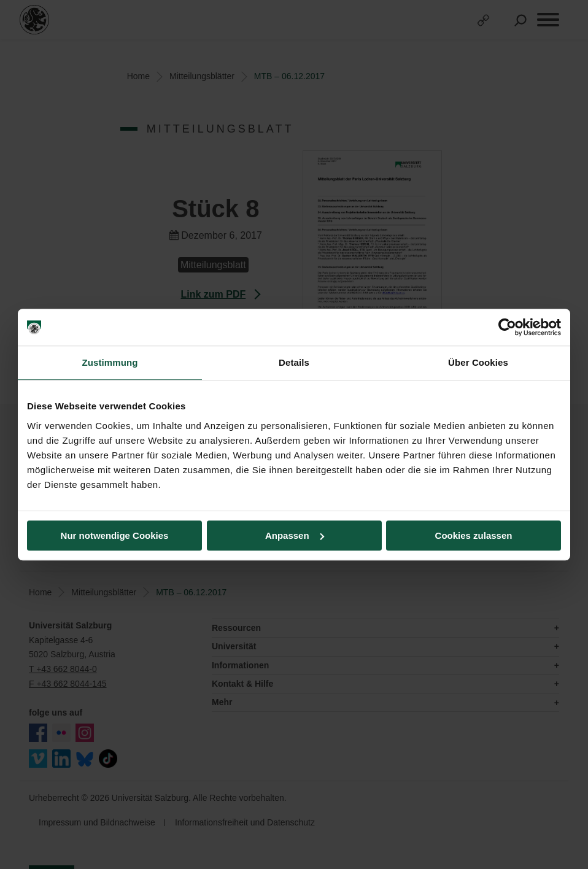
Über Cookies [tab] (478, 362)
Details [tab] (294, 362)
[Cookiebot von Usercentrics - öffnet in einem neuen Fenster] (507, 327)
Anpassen (295, 535)
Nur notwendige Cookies (115, 535)
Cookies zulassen (474, 535)
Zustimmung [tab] (110, 362)
